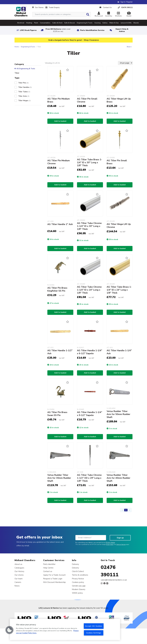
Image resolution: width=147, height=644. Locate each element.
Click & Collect (78, 571)
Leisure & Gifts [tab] (126, 23)
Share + (129, 47)
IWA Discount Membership (54, 582)
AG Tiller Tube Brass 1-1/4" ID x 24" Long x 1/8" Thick (119, 290)
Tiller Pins (23, 83)
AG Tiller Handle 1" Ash (60, 224)
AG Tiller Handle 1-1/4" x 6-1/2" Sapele (90, 352)
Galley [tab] (105, 23)
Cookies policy (78, 582)
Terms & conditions (80, 575)
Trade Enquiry (52, 7)
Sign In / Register (127, 2)
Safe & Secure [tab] (70, 23)
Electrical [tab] (21, 23)
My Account (99, 14)
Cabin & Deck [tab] (57, 23)
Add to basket (60, 121)
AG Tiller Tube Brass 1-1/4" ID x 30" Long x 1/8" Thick (89, 162)
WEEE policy (77, 593)
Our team (19, 579)
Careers (18, 582)
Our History (19, 571)
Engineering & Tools (28, 47)
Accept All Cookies (94, 626)
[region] (65, 629)
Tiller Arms (24, 96)
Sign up (120, 538)
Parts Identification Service (92, 30)
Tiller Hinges (24, 101)
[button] (9, 630)
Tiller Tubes (24, 92)
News (17, 586)
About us (18, 564)
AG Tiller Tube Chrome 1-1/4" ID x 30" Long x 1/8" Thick (89, 226)
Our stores (19, 575)
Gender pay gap (79, 586)
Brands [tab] (136, 23)
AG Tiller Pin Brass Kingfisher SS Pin (57, 289)
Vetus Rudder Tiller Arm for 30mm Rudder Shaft (59, 478)
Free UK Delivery (58, 30)
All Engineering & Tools (25, 69)
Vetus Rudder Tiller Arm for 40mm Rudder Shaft (118, 478)
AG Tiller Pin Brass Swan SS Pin (57, 414)
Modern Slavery (79, 589)
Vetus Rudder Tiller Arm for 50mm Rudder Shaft (118, 414)
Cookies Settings (94, 633)
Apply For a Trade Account (54, 575)
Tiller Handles (25, 87)
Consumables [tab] (45, 23)
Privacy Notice (110, 543)
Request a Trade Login (53, 579)
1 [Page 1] (126, 510)
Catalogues (19, 568)
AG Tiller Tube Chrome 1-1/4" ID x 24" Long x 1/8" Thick (89, 290)
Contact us (48, 571)
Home (17, 47)
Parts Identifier (49, 564)
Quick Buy (109, 14)
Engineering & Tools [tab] (85, 23)
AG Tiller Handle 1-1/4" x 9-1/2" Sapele (90, 414)
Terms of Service (121, 545)
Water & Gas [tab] (114, 23)
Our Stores (38, 7)
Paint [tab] (36, 23)
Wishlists (118, 14)
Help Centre (48, 568)
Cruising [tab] (98, 23)
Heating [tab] (29, 23)
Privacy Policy (110, 545)
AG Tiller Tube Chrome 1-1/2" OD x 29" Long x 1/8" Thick (89, 478)
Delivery (75, 564)
